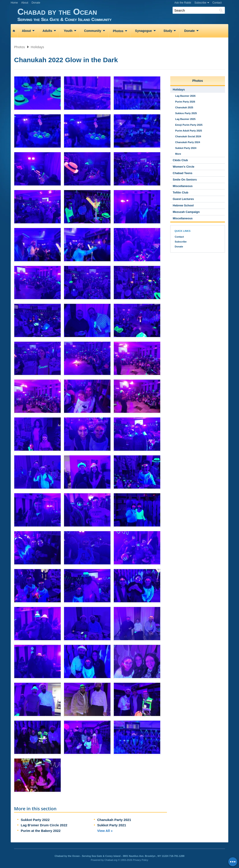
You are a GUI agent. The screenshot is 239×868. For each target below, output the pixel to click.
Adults (47, 31)
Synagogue (143, 31)
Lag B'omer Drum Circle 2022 (44, 825)
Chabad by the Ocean (123, 14)
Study (168, 31)
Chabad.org (111, 860)
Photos (118, 31)
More (178, 154)
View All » (105, 831)
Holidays (37, 47)
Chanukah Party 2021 (114, 820)
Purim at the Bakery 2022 (41, 831)
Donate (36, 3)
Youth (68, 31)
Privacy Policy (141, 860)
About (25, 3)
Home (14, 3)
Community (93, 31)
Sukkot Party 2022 (35, 820)
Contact (217, 3)
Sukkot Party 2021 (112, 825)
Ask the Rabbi (183, 3)
